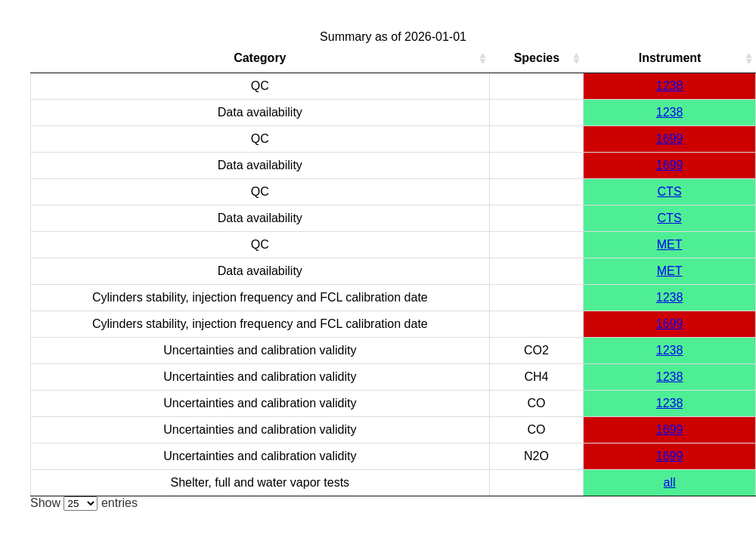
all (670, 482)
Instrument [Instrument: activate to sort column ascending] (670, 58)
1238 (670, 86)
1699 (670, 139)
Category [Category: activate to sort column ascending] (260, 58)
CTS (670, 192)
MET (670, 244)
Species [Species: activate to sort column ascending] (537, 58)
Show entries (84, 503)
